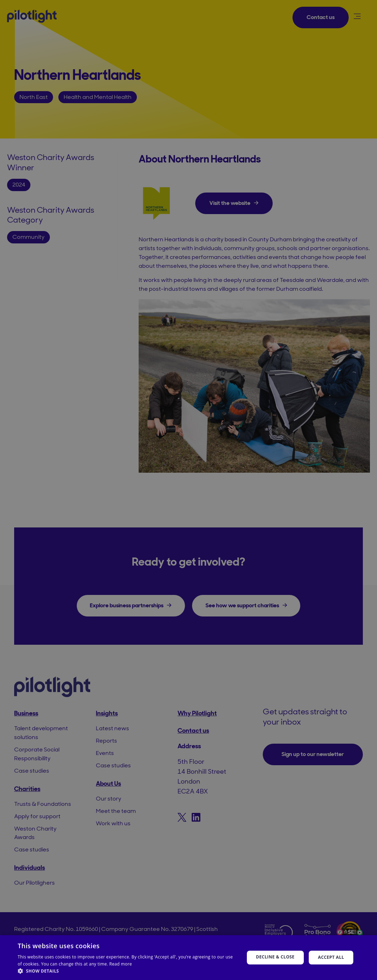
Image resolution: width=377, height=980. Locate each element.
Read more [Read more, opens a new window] (121, 964)
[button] (127, 971)
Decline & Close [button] (275, 957)
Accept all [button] (331, 957)
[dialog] (188, 490)
